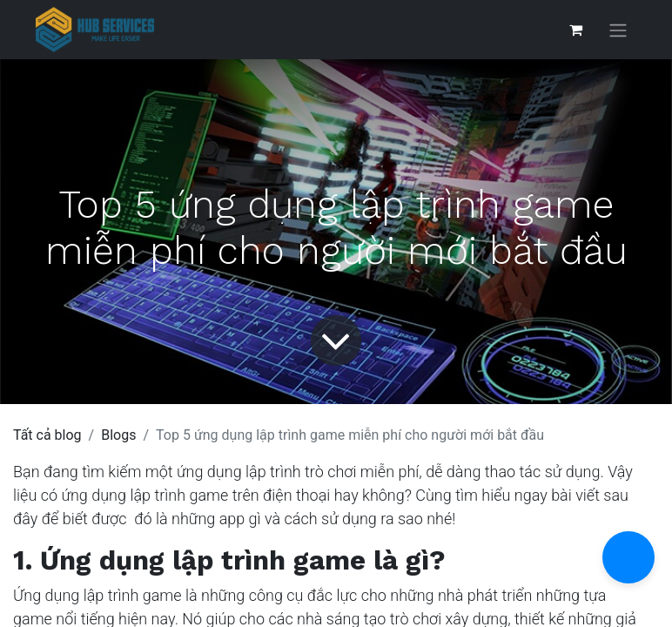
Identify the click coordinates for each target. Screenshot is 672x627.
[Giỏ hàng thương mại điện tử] (575, 30)
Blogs (118, 435)
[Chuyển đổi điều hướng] (618, 30)
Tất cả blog (47, 435)
